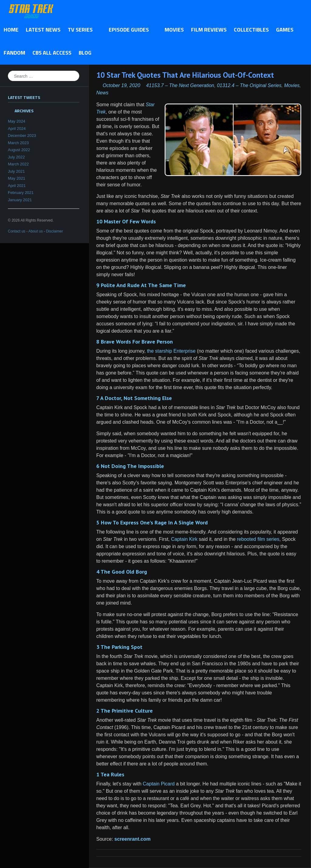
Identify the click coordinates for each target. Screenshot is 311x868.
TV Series (82, 30)
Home (11, 30)
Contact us (17, 231)
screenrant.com (133, 839)
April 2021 (17, 186)
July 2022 (16, 157)
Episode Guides (130, 30)
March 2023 (18, 143)
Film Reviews (209, 30)
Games (285, 30)
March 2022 (18, 164)
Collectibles (251, 30)
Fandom (14, 53)
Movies (174, 30)
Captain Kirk (184, 539)
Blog (85, 53)
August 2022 (19, 150)
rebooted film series (258, 539)
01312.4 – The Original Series (249, 85)
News (102, 93)
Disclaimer (54, 231)
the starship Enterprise (171, 351)
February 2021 (21, 193)
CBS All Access (52, 53)
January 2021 (20, 200)
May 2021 (17, 178)
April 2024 (17, 129)
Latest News (43, 30)
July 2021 (16, 171)
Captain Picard (159, 784)
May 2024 (17, 121)
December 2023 (22, 136)
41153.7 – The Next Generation (180, 85)
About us (35, 231)
